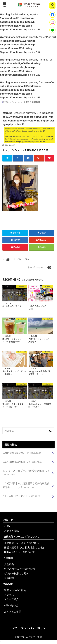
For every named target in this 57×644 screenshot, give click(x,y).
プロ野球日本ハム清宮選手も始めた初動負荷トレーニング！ (26, 485)
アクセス (9, 595)
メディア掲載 (11, 531)
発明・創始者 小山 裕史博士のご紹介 (24, 547)
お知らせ (8, 520)
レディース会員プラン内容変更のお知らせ (26, 473)
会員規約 (9, 578)
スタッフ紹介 (11, 599)
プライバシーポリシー (35, 628)
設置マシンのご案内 (15, 590)
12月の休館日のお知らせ (23, 462)
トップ (13, 628)
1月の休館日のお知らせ (22, 453)
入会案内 (8, 558)
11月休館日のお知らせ (22, 496)
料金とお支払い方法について (20, 569)
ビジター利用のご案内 (16, 573)
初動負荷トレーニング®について (21, 537)
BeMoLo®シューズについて (19, 552)
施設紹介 (8, 584)
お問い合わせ (11, 605)
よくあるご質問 (13, 612)
